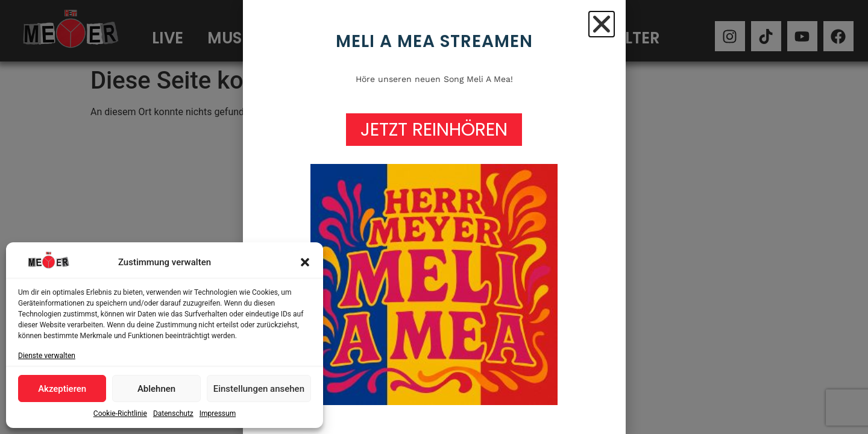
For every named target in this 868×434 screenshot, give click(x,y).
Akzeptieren (62, 389)
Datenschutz (173, 414)
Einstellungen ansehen (259, 389)
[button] (305, 262)
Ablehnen (156, 389)
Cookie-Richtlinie (120, 414)
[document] (434, 217)
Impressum (218, 414)
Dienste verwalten (47, 356)
